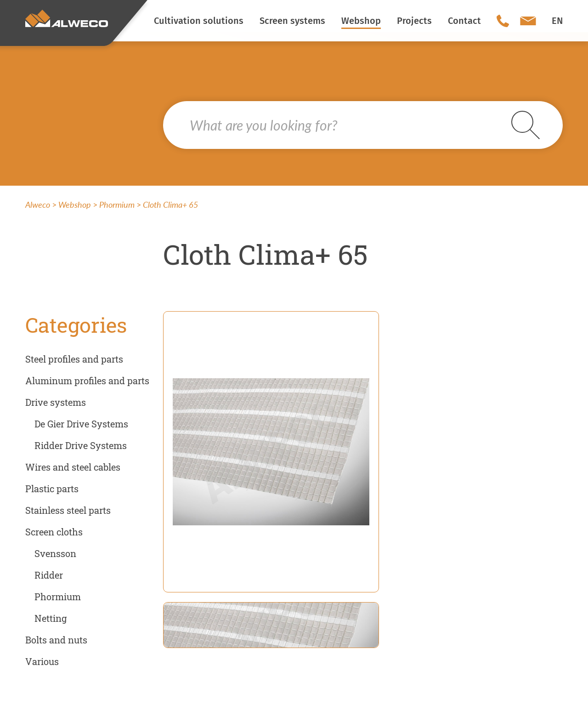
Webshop (75, 205)
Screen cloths (54, 532)
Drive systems (56, 402)
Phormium (117, 205)
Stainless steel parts (68, 510)
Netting (51, 618)
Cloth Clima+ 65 (170, 205)
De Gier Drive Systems (81, 424)
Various (42, 661)
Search (526, 125)
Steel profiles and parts (74, 359)
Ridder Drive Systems (81, 445)
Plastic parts (52, 489)
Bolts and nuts (56, 640)
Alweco (38, 205)
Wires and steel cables (73, 467)
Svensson (55, 553)
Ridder (49, 575)
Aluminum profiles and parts (87, 381)
